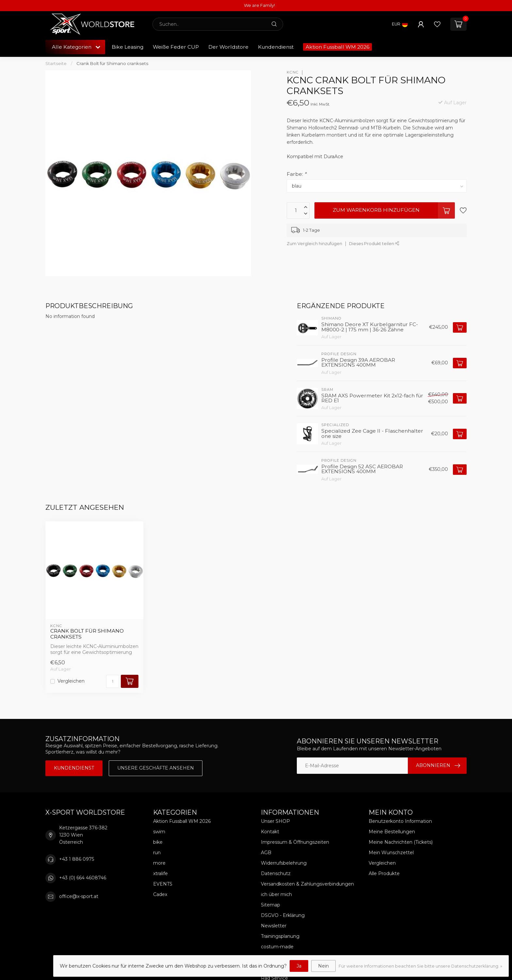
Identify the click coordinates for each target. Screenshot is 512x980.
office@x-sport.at (79, 896)
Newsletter (274, 926)
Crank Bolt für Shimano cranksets (112, 63)
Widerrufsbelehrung (284, 863)
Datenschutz (276, 873)
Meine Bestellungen (392, 832)
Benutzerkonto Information (400, 821)
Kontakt (270, 832)
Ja (299, 966)
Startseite (56, 63)
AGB (266, 853)
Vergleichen (71, 681)
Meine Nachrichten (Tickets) (401, 842)
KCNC (293, 72)
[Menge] (113, 681)
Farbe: (296, 174)
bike (158, 842)
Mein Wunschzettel (391, 853)
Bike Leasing (128, 47)
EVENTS (163, 884)
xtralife (160, 873)
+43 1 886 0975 (77, 859)
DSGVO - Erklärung (283, 915)
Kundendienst (276, 47)
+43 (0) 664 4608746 (83, 878)
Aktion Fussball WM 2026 (337, 47)
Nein (323, 966)
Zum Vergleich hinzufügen (314, 244)
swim (159, 832)
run (157, 853)
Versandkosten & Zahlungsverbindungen (307, 884)
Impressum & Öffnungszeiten (295, 842)
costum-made (277, 947)
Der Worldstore (228, 47)
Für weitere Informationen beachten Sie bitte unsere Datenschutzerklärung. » (420, 966)
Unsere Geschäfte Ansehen (156, 768)
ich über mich (276, 894)
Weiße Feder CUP (176, 47)
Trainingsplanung (280, 936)
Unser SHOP (275, 821)
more (159, 863)
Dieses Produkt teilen (374, 244)
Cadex (160, 894)
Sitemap (271, 905)
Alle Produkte (384, 873)
